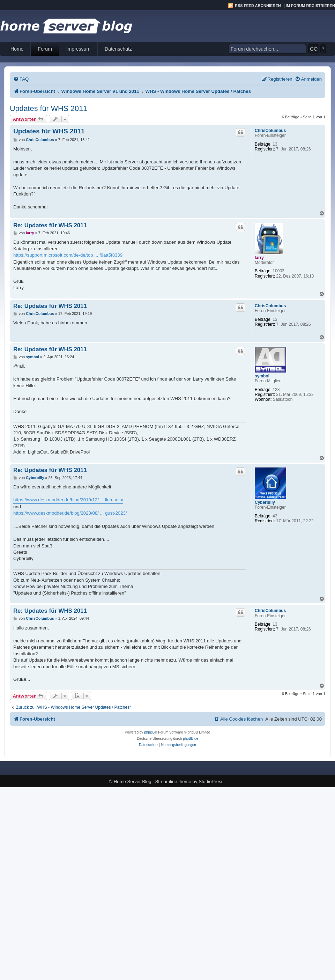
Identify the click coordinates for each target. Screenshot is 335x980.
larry (259, 258)
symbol (262, 376)
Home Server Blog (133, 782)
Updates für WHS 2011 (49, 108)
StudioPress (211, 782)
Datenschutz (118, 49)
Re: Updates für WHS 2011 (50, 225)
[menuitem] (21, 79)
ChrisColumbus (270, 131)
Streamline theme (173, 782)
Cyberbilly (265, 502)
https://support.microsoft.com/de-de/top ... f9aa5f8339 (68, 255)
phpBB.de (191, 739)
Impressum (78, 49)
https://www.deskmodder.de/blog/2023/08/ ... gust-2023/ (70, 513)
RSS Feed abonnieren (258, 6)
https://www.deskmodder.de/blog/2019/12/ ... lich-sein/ (68, 500)
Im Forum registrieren (310, 6)
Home (17, 49)
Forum (45, 49)
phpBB (149, 732)
